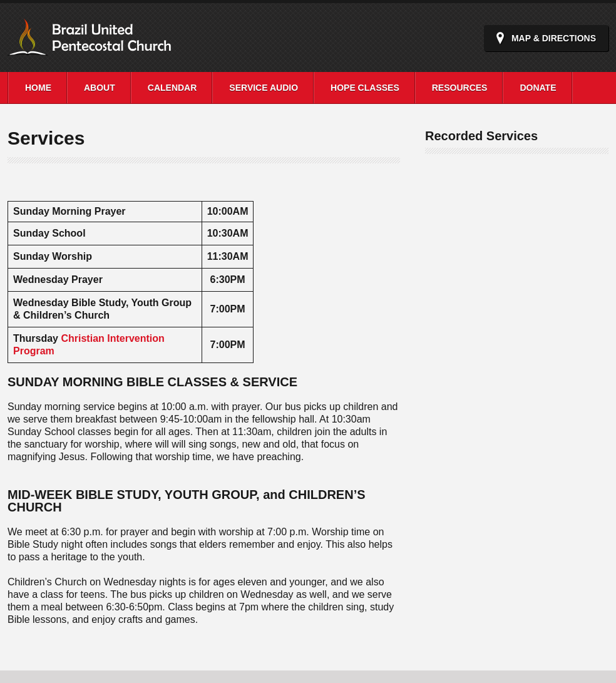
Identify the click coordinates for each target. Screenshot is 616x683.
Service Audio (264, 88)
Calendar (172, 88)
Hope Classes (365, 88)
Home (38, 88)
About (100, 88)
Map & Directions (554, 38)
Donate (538, 88)
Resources (460, 88)
